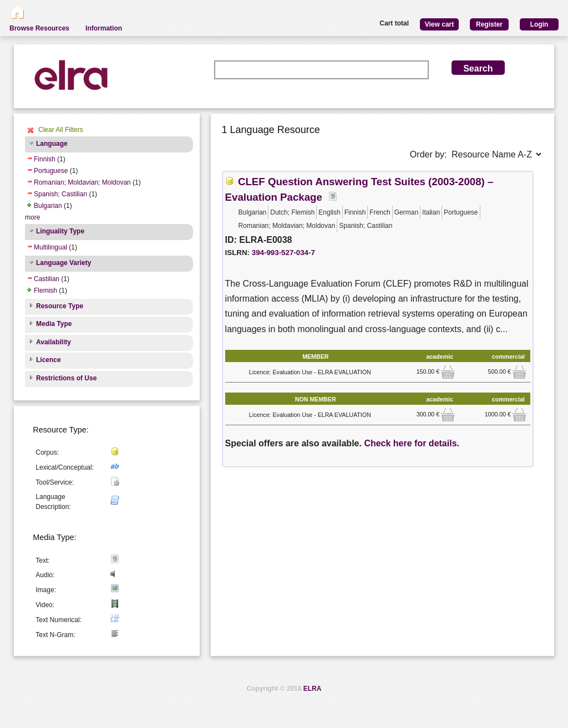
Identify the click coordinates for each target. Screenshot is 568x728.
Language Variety (64, 263)
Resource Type (60, 306)
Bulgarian (48, 206)
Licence (49, 360)
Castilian (47, 279)
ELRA (313, 689)
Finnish (45, 159)
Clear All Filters (61, 130)
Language (52, 144)
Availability (54, 342)
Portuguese (51, 171)
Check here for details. (412, 443)
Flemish (45, 291)
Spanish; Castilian (60, 194)
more (32, 217)
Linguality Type (60, 231)
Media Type (54, 324)
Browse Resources (39, 28)
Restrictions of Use (66, 378)
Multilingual (50, 247)
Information (104, 28)
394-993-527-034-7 (283, 253)
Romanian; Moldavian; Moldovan (82, 182)
